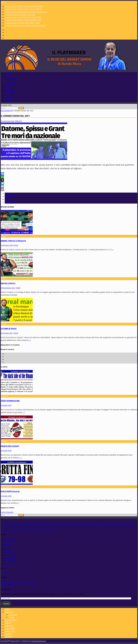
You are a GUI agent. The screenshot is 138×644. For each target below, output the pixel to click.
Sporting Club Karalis (30, 530)
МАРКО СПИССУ (8, 283)
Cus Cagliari (78, 524)
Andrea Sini (9, 194)
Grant (15, 527)
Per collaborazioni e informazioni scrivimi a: (18, 582)
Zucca (54, 530)
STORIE (11, 82)
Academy (3, 524)
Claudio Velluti (67, 524)
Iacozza (20, 527)
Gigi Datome (10, 197)
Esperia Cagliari (114, 524)
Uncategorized (10, 555)
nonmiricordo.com (39, 641)
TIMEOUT (8, 87)
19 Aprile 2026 (6, 496)
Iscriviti (6, 604)
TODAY (7, 73)
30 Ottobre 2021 (7, 333)
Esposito (122, 524)
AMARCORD (13, 79)
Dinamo (93, 524)
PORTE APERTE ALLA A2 (10, 491)
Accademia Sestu (22, 524)
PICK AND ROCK (11, 84)
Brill (54, 524)
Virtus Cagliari (48, 530)
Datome (84, 524)
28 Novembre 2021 (8, 288)
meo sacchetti (56, 527)
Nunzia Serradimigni (66, 527)
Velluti (38, 530)
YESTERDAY (9, 76)
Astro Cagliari (40, 524)
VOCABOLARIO (10, 95)
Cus (73, 524)
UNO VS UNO (10, 93)
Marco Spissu (10, 199)
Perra (105, 527)
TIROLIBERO (9, 90)
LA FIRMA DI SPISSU (9, 329)
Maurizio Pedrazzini (46, 527)
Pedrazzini (100, 527)
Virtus (42, 530)
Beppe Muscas (48, 524)
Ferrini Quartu (128, 524)
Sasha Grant (10, 202)
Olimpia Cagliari (82, 527)
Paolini (95, 527)
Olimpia (74, 527)
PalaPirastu (90, 527)
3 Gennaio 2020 (7, 245)
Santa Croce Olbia (6, 530)
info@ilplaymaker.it (8, 585)
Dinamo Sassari (100, 524)
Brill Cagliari (59, 524)
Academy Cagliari (12, 524)
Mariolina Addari (35, 527)
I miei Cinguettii (7, 512)
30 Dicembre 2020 (8, 121)
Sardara (14, 530)
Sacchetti (110, 527)
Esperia (107, 524)
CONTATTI (8, 101)
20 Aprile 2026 (6, 405)
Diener (88, 524)
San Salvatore (117, 527)
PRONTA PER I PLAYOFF (10, 446)
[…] (112, 250)
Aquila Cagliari (32, 524)
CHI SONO (8, 98)
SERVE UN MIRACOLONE (10, 401)
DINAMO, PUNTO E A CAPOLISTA (13, 241)
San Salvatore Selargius (128, 527)
